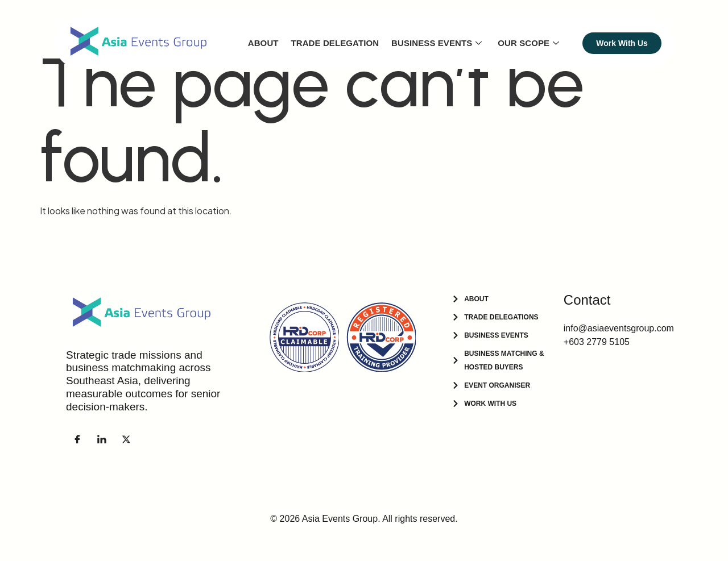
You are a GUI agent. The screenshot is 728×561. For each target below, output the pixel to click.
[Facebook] (77, 439)
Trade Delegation (336, 43)
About (265, 43)
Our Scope (529, 43)
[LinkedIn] (102, 439)
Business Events (438, 43)
